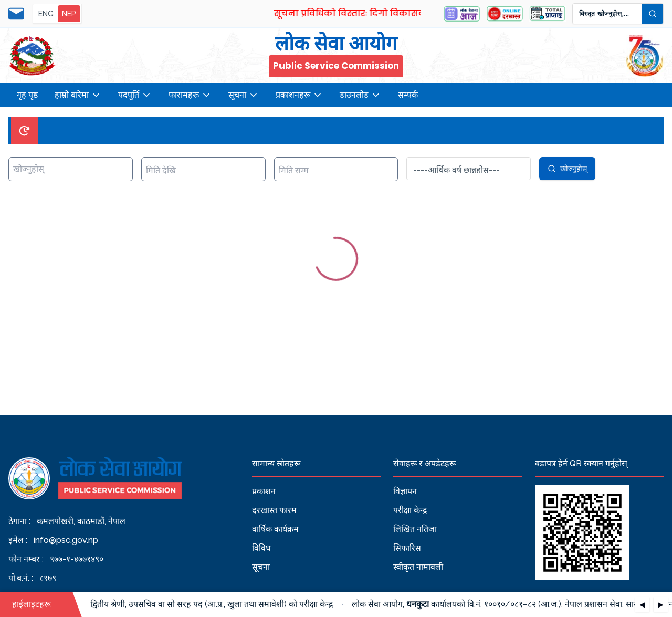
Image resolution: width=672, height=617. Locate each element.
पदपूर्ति (135, 95)
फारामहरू (190, 95)
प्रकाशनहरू (299, 95)
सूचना (244, 95)
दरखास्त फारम (274, 510)
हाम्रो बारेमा (78, 95)
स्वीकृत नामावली (418, 567)
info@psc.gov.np (66, 540)
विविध (261, 548)
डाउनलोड (360, 95)
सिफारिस (407, 548)
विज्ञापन (405, 491)
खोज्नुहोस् (567, 169)
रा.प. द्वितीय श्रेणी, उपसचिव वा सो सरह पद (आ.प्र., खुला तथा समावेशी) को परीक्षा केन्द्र (206, 604)
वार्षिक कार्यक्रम (275, 529)
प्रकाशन (264, 491)
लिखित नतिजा (415, 529)
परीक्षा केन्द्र (410, 510)
